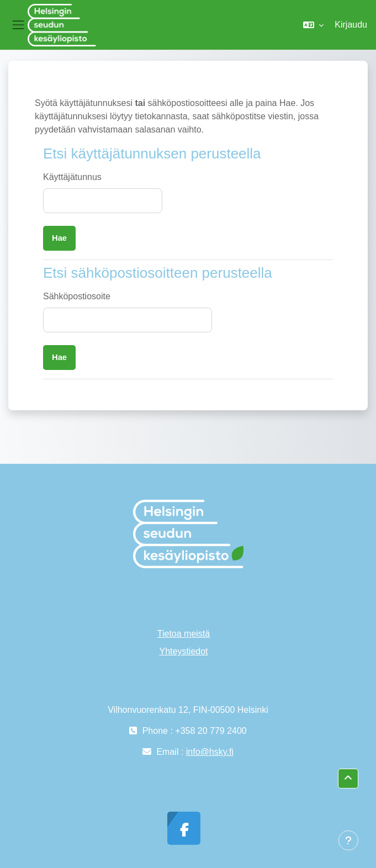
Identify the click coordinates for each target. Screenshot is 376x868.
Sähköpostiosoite (77, 296)
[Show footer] (348, 840)
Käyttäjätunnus (72, 177)
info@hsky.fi (210, 752)
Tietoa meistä (184, 634)
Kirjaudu (351, 25)
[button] (313, 25)
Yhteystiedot (183, 651)
